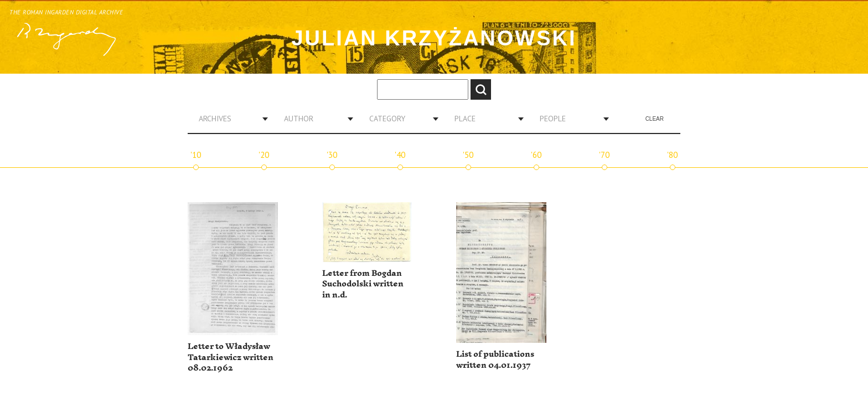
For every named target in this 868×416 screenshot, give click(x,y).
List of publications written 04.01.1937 (495, 360)
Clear (655, 119)
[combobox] (229, 119)
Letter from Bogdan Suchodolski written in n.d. (363, 284)
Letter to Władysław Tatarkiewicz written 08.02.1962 (231, 357)
